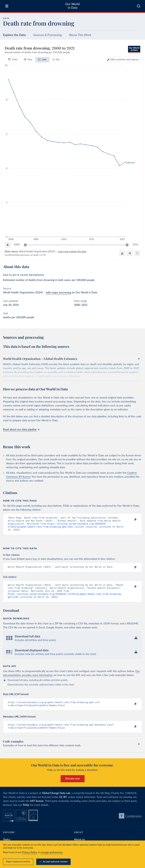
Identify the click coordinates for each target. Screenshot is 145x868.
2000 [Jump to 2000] (17, 245)
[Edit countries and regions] (123, 60)
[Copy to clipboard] (131, 520)
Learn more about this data (72, 252)
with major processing (58, 293)
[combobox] (139, 6)
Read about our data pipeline (21, 430)
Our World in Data (72, 6)
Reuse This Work (80, 35)
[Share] (130, 253)
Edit (125, 60)
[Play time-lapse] (8, 245)
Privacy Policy (29, 852)
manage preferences (52, 852)
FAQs (26, 811)
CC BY (43, 255)
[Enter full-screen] (137, 253)
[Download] (122, 253)
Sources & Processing (47, 35)
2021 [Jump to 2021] (136, 245)
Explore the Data (14, 35)
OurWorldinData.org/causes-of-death (22, 255)
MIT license (37, 807)
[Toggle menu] (7, 6)
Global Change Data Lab (56, 799)
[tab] (13, 60)
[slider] (25, 245)
